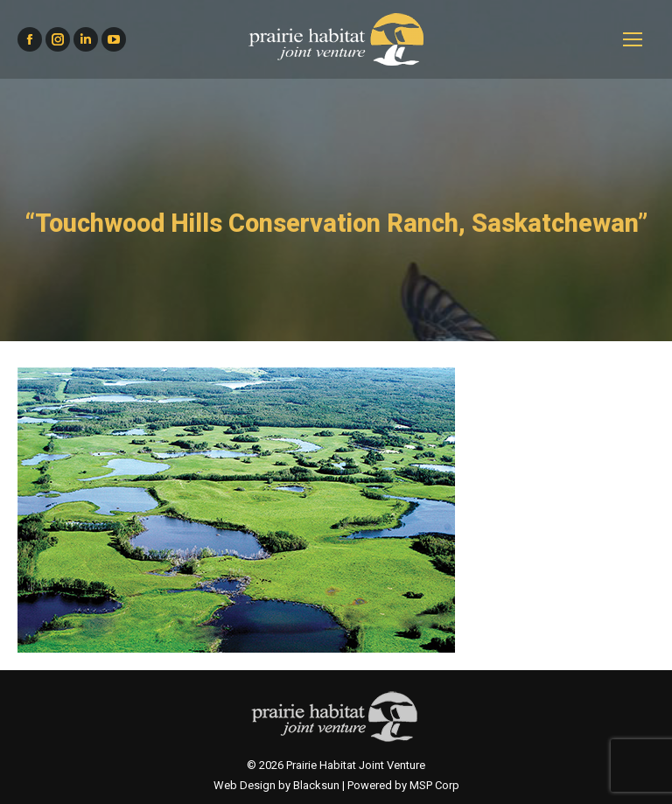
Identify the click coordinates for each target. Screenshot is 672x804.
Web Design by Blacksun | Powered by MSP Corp (336, 785)
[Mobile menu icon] (633, 39)
